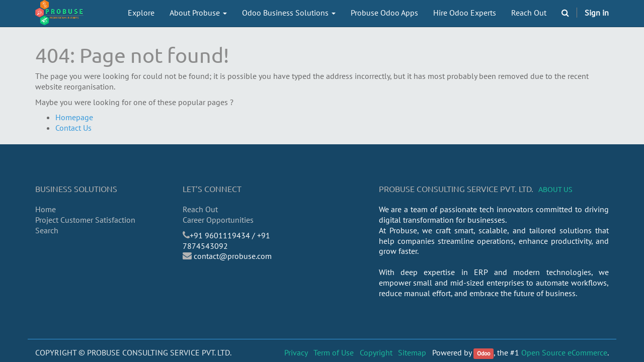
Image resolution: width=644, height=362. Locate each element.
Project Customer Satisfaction (85, 220)
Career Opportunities (218, 220)
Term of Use (334, 352)
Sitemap (412, 352)
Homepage (74, 117)
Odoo (484, 353)
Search (47, 230)
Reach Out (200, 209)
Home (46, 209)
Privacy (296, 352)
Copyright (376, 352)
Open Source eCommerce (564, 352)
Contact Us (73, 128)
